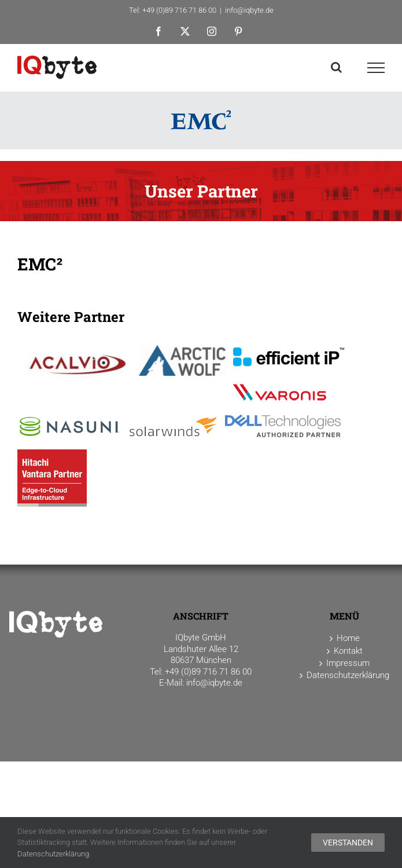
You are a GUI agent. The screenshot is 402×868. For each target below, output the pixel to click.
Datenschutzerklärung (53, 854)
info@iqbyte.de (249, 10)
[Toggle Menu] (376, 68)
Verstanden (348, 843)
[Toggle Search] (336, 67)
